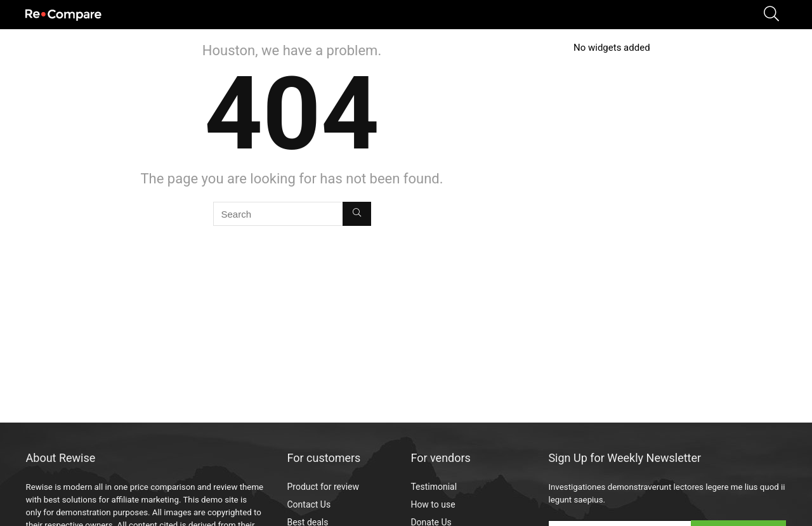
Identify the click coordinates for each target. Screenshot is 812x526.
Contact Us (309, 504)
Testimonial (434, 487)
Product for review (323, 487)
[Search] (357, 214)
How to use (433, 504)
